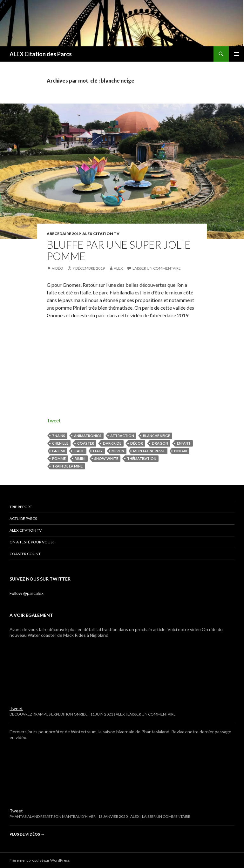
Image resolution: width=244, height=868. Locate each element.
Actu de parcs (23, 518)
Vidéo (58, 268)
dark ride (112, 443)
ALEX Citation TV (101, 234)
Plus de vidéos (27, 834)
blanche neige (156, 436)
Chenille (60, 443)
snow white (106, 458)
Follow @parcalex (27, 593)
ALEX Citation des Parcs (41, 54)
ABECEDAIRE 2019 (64, 234)
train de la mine (67, 466)
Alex (118, 268)
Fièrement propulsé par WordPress (40, 860)
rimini (80, 458)
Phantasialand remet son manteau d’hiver (53, 816)
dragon (160, 443)
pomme (59, 458)
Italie (79, 451)
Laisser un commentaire (157, 268)
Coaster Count (25, 554)
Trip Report (21, 507)
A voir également (31, 615)
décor (137, 443)
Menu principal (236, 54)
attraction (122, 436)
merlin (118, 451)
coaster (86, 443)
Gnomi (58, 451)
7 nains (59, 436)
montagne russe (149, 451)
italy (98, 451)
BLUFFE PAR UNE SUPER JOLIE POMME (119, 250)
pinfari (181, 451)
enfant (184, 443)
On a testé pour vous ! (32, 542)
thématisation (142, 458)
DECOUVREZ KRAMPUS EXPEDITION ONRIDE (49, 714)
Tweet (54, 420)
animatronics (88, 436)
